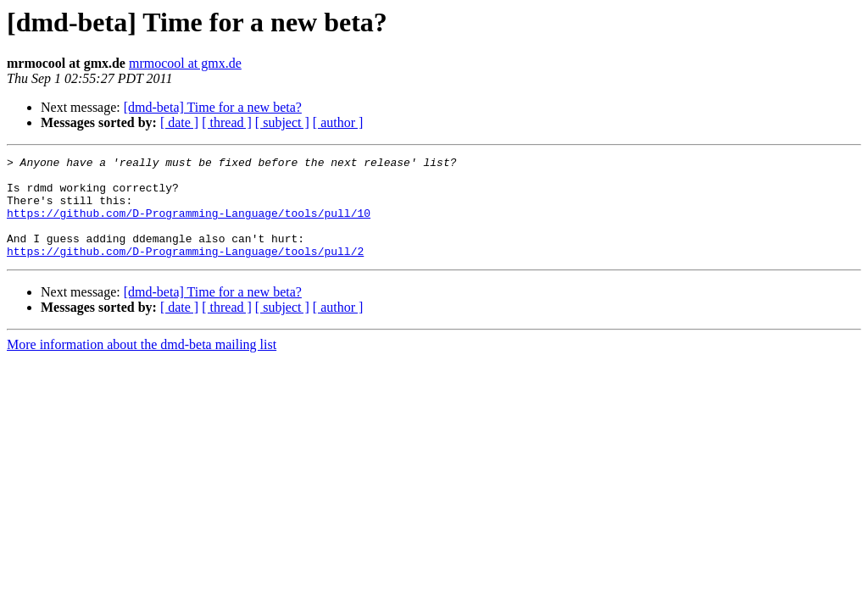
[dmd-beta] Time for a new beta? (213, 107)
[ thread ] (227, 122)
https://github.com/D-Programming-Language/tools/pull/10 (189, 225)
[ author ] (338, 122)
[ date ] (179, 122)
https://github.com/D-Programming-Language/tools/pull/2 (185, 271)
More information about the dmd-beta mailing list (142, 365)
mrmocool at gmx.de (185, 63)
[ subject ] (282, 122)
